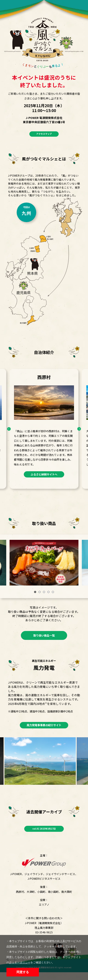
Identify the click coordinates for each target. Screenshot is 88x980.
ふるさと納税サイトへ (44, 477)
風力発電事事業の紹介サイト (44, 730)
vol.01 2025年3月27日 (44, 835)
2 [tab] (40, 593)
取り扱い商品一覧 (44, 638)
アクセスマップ (44, 135)
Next (78, 430)
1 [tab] (35, 593)
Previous (10, 430)
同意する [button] (23, 972)
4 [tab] (48, 593)
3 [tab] (44, 593)
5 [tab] (53, 593)
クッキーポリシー (20, 962)
